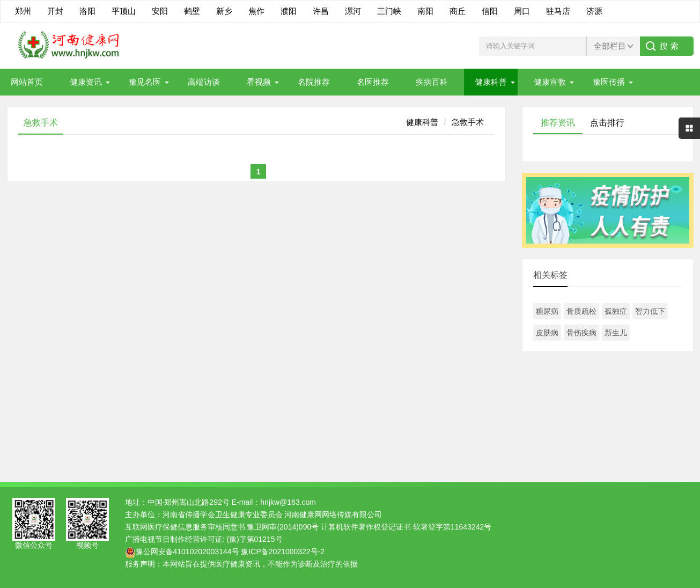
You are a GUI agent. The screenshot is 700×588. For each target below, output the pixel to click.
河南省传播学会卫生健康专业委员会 (223, 514)
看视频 (259, 82)
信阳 (490, 11)
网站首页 (27, 82)
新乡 (224, 11)
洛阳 (87, 11)
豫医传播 (609, 82)
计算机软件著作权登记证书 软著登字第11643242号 (406, 527)
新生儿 (616, 333)
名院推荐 (314, 82)
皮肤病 (547, 333)
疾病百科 (432, 82)
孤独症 (616, 311)
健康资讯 (86, 82)
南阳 (425, 11)
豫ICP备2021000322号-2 (283, 552)
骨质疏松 (581, 311)
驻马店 (558, 11)
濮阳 (289, 11)
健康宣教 (550, 82)
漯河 (353, 11)
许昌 (321, 11)
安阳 (160, 11)
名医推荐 (373, 82)
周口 (522, 11)
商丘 (458, 11)
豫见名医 (145, 82)
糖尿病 (547, 311)
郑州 (23, 11)
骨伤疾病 (581, 333)
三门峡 (389, 11)
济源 (594, 11)
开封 (55, 11)
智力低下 (650, 311)
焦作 (256, 11)
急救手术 (468, 122)
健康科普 (491, 82)
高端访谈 (204, 82)
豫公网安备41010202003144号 (187, 552)
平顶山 (124, 11)
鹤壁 (192, 11)
